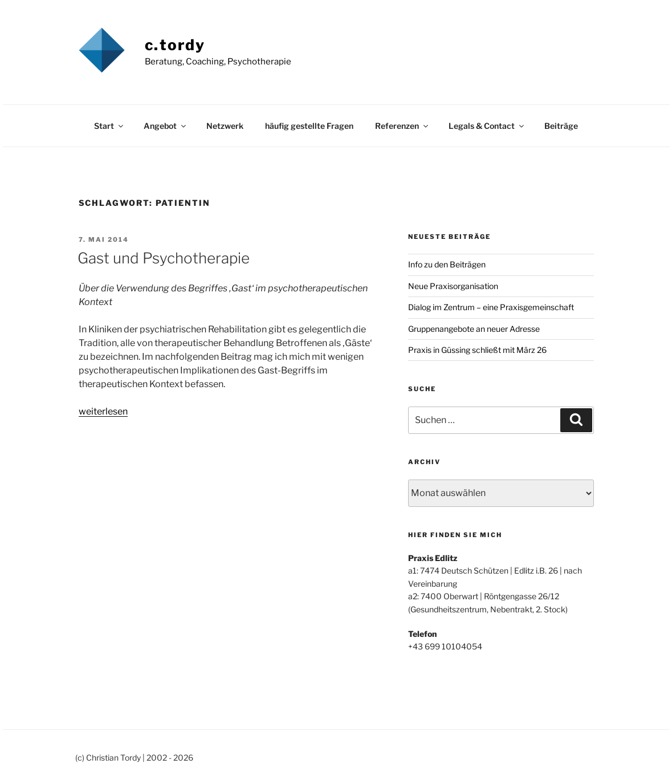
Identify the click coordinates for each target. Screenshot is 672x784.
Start (109, 126)
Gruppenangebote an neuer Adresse (474, 329)
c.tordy (175, 45)
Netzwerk (225, 126)
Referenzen (402, 126)
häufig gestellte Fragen (309, 126)
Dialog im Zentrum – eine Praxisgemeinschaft (491, 307)
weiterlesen (103, 411)
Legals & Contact (487, 126)
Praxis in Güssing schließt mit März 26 (477, 350)
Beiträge (561, 126)
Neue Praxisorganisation (453, 286)
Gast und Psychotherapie (164, 258)
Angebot (166, 126)
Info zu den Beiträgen (447, 264)
